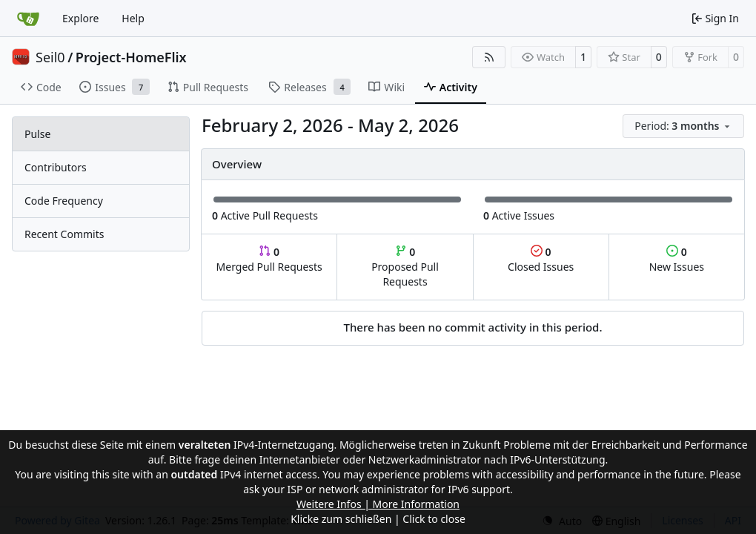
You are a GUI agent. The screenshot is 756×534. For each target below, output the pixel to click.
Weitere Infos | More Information (378, 504)
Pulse (37, 134)
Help (133, 18)
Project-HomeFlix (131, 57)
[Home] (28, 19)
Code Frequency (64, 201)
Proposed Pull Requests (405, 267)
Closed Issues (541, 259)
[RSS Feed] (489, 57)
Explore (80, 18)
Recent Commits (64, 234)
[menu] (683, 126)
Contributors (56, 167)
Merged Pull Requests (269, 259)
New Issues (677, 259)
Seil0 (50, 57)
